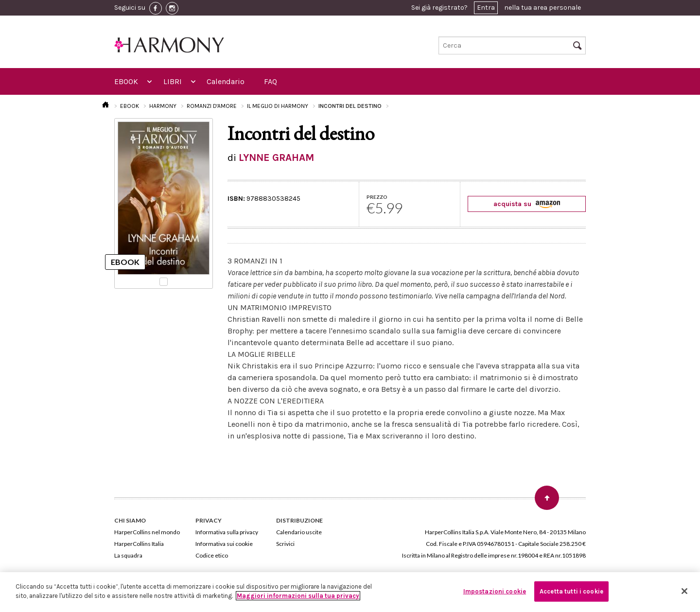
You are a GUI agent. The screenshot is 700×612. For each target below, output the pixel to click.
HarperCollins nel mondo (147, 532)
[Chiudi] (684, 591)
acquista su (527, 204)
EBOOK (126, 81)
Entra (486, 8)
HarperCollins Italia (139, 544)
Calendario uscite (299, 532)
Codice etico (212, 555)
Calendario (226, 81)
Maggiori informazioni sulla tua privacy (298, 596)
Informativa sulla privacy (227, 532)
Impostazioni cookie (495, 591)
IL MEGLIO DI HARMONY (278, 106)
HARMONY (163, 106)
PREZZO (377, 197)
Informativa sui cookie (224, 544)
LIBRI (173, 81)
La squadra (128, 555)
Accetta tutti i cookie (571, 591)
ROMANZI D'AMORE (212, 106)
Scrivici (285, 544)
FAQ (271, 81)
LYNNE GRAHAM (276, 157)
